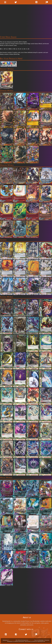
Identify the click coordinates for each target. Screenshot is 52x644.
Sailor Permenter (12, 640)
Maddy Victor (31, 640)
